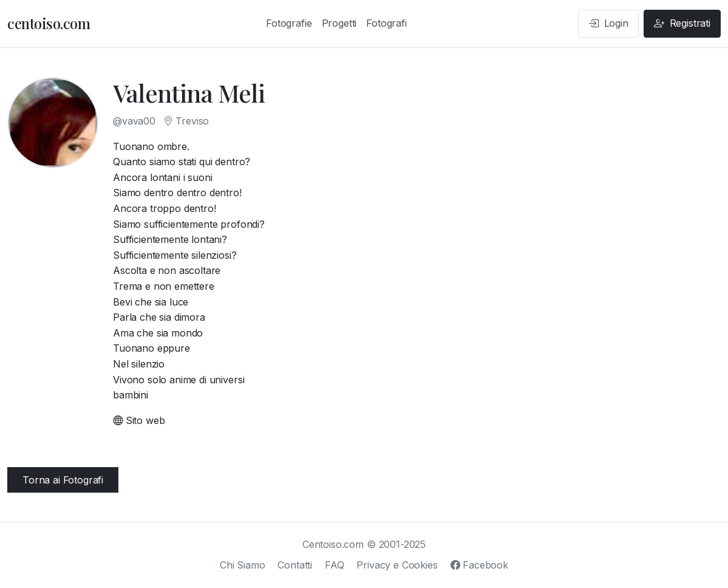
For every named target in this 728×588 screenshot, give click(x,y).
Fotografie (289, 23)
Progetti (339, 23)
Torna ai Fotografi (63, 480)
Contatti (295, 565)
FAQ (335, 565)
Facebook (479, 565)
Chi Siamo (243, 565)
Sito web (139, 420)
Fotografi (386, 23)
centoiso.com (49, 23)
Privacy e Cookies (397, 565)
